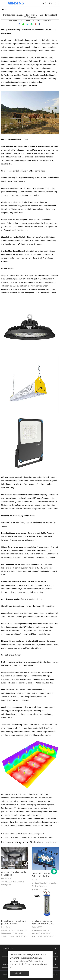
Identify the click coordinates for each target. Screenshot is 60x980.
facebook (19, 24)
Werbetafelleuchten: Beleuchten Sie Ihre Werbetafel (31, 838)
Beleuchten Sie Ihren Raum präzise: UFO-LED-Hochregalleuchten (13, 922)
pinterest (36, 24)
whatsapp (32, 24)
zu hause (3, 10)
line (23, 24)
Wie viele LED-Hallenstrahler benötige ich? (27, 833)
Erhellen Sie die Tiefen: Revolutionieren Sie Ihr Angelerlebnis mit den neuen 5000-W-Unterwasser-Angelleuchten (45, 922)
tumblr (40, 24)
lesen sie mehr (52, 842)
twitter (27, 24)
